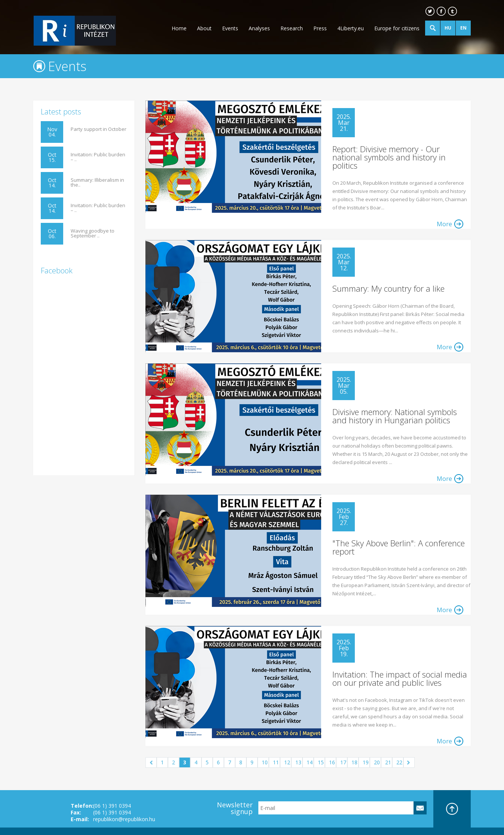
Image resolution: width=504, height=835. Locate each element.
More (444, 224)
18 (354, 762)
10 (265, 762)
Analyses (259, 28)
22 (399, 762)
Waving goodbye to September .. (93, 233)
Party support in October (99, 129)
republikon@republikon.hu (124, 819)
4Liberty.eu (351, 28)
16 (332, 762)
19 (366, 762)
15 (321, 762)
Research (292, 28)
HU (448, 28)
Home (179, 28)
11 (276, 762)
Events (230, 28)
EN (463, 28)
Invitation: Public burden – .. (98, 157)
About (204, 28)
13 (298, 762)
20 (377, 762)
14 (310, 762)
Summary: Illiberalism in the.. (97, 182)
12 (287, 762)
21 (388, 762)
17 (343, 762)
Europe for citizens (397, 28)
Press (320, 28)
